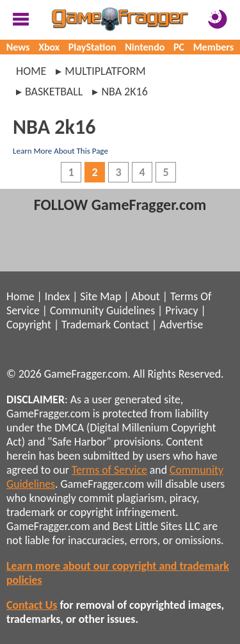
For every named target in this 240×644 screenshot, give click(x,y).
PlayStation (92, 47)
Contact (131, 325)
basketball (54, 92)
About (145, 296)
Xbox (49, 47)
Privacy (181, 310)
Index (57, 296)
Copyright (29, 325)
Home (31, 71)
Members (214, 47)
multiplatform (105, 71)
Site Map (100, 296)
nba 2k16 (124, 92)
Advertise (181, 325)
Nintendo (145, 47)
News (18, 47)
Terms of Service (109, 470)
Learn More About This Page (60, 151)
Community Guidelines (102, 310)
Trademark (86, 325)
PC (179, 47)
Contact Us (32, 605)
